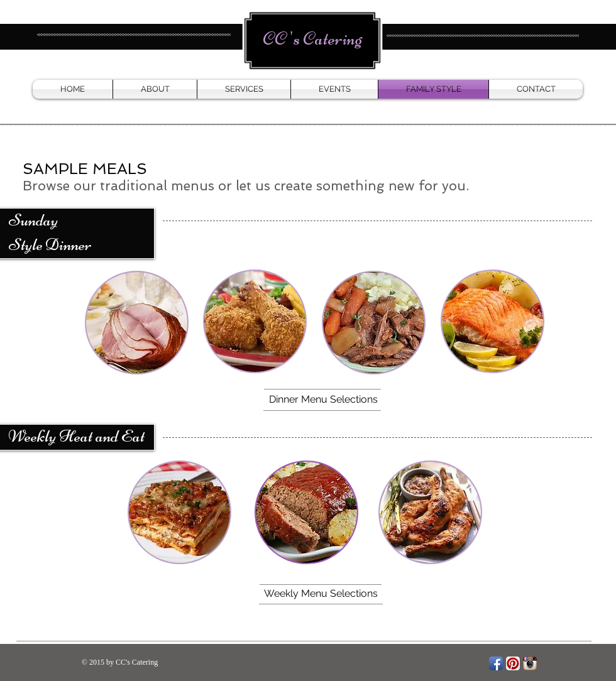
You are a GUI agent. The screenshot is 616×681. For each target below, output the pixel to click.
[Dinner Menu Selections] (323, 400)
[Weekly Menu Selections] (321, 594)
